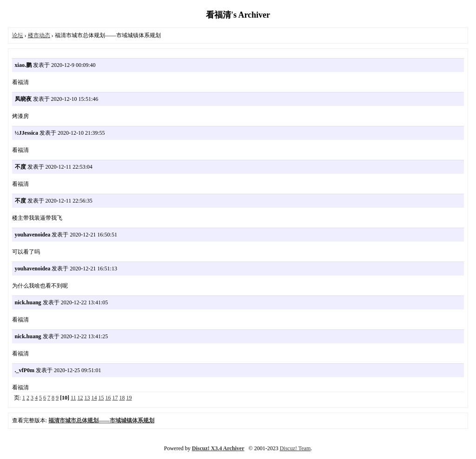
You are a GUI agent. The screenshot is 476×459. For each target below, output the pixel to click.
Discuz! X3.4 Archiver (218, 448)
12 (80, 398)
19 (129, 398)
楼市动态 (39, 35)
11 (73, 398)
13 (87, 398)
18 (122, 398)
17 (115, 398)
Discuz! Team (295, 448)
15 (101, 398)
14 (94, 398)
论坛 (18, 35)
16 (108, 398)
